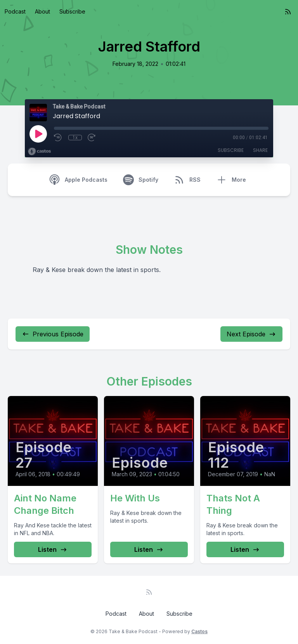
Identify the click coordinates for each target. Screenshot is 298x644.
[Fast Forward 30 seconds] (92, 138)
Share (260, 150)
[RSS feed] (288, 12)
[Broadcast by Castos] (39, 152)
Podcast (15, 11)
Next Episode (251, 334)
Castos (199, 631)
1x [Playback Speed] (75, 138)
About (42, 11)
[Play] (38, 134)
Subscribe (72, 11)
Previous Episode (53, 334)
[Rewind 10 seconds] (58, 138)
